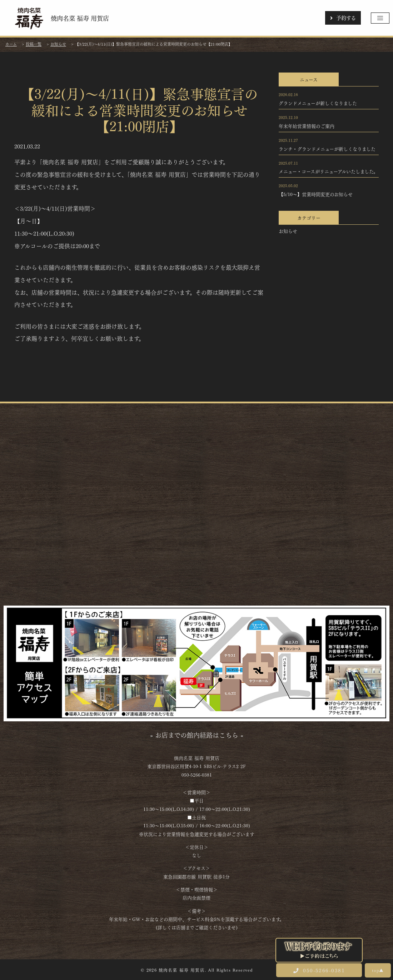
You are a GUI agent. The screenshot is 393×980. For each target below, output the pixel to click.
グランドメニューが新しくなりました (318, 103)
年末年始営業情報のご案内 (307, 126)
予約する (343, 18)
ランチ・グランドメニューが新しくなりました (327, 149)
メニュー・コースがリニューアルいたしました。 (328, 171)
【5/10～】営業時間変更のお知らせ (316, 194)
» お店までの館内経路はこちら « (197, 735)
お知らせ (288, 231)
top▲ (378, 970)
